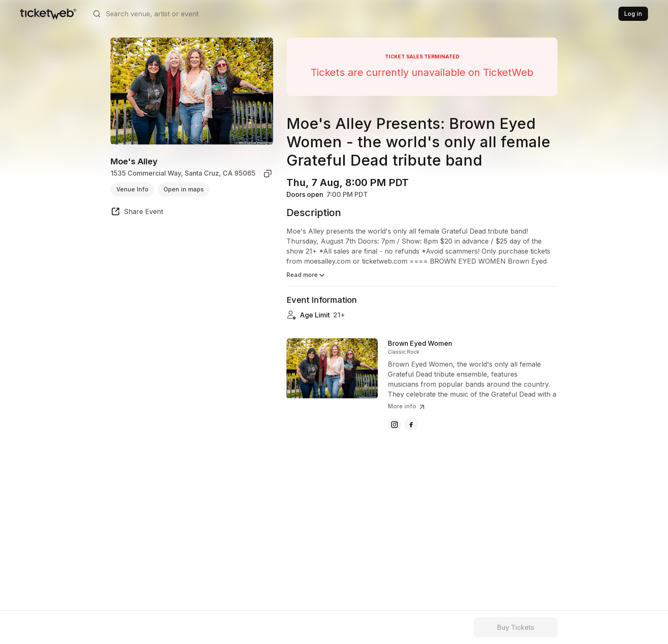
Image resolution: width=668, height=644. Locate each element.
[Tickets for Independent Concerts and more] (48, 14)
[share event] (137, 213)
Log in (633, 14)
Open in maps (184, 189)
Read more (306, 275)
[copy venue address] (268, 174)
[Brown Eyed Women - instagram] (394, 425)
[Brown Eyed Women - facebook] (411, 425)
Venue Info (132, 189)
